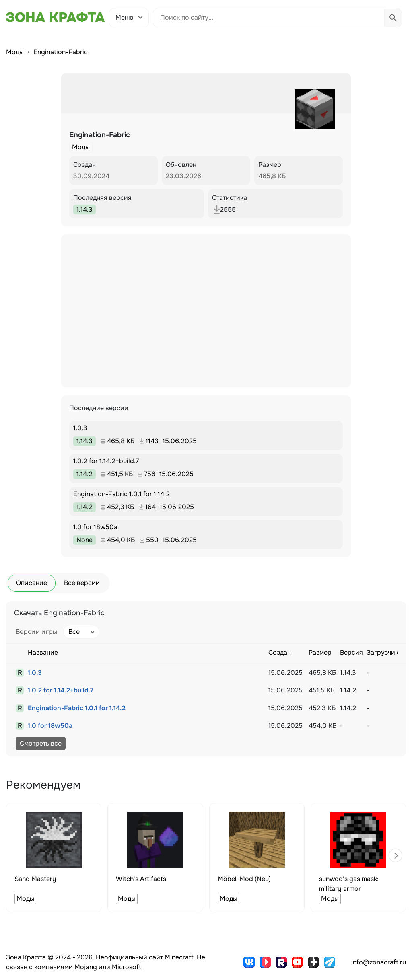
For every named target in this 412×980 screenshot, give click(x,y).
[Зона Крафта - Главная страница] (56, 17)
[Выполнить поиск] (393, 18)
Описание (32, 583)
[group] (54, 858)
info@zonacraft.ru (379, 962)
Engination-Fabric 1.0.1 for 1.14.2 (77, 708)
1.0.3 (35, 673)
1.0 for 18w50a (50, 726)
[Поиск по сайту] (269, 18)
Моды (15, 52)
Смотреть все (41, 743)
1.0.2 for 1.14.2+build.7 (61, 690)
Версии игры (37, 632)
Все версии (82, 583)
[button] (396, 855)
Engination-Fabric (61, 52)
